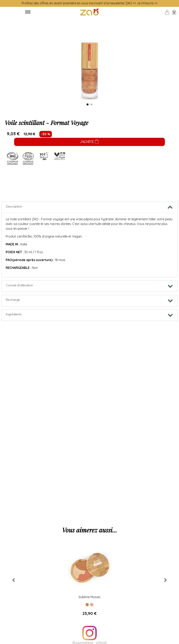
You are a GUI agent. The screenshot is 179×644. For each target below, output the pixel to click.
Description (14, 206)
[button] (13, 580)
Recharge (13, 300)
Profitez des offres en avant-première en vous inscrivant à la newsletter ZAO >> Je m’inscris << (90, 3)
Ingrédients (14, 314)
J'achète (89, 142)
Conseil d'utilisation (19, 285)
